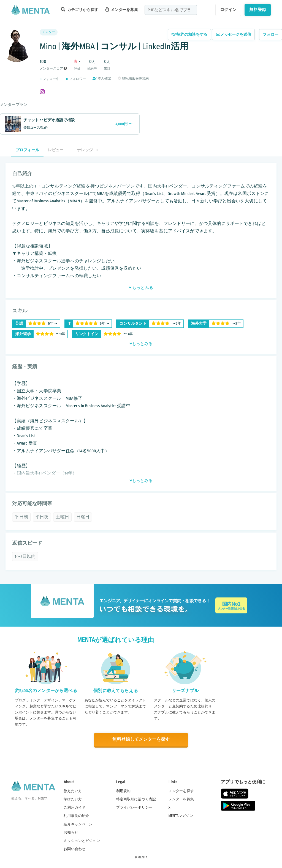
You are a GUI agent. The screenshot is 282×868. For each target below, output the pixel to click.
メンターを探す (181, 791)
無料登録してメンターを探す (141, 739)
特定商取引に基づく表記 (136, 799)
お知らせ (71, 832)
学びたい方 (73, 799)
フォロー (271, 35)
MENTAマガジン (181, 815)
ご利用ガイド (74, 807)
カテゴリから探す (80, 9)
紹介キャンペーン (78, 824)
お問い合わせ (74, 848)
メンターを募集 (121, 9)
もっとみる (141, 288)
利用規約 (124, 791)
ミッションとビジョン (82, 840)
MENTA (143, 857)
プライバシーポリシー (134, 807)
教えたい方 (73, 791)
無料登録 (258, 10)
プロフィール (27, 150)
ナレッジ (87, 150)
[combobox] (171, 10)
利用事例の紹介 (76, 815)
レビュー (58, 150)
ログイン (228, 10)
